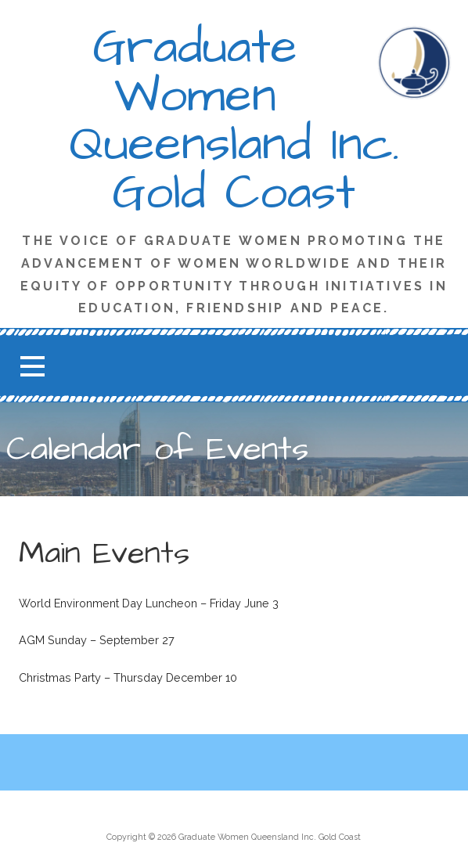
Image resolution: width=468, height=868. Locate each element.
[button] (32, 366)
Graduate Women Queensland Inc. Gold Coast (234, 121)
